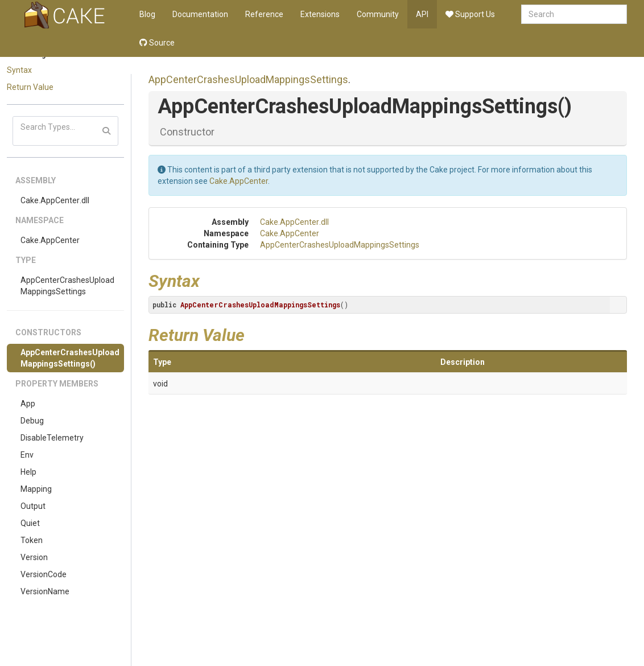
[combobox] (574, 14)
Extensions (320, 14)
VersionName (45, 591)
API (422, 14)
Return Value (30, 87)
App (28, 404)
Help (28, 472)
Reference (264, 14)
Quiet (30, 523)
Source (157, 43)
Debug (32, 421)
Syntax (19, 70)
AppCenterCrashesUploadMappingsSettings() (70, 358)
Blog (147, 14)
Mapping (36, 489)
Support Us (470, 14)
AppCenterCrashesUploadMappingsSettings (67, 286)
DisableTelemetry (52, 438)
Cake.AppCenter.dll (55, 200)
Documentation (200, 14)
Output (33, 506)
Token (32, 540)
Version (34, 557)
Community (378, 14)
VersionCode (44, 574)
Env (27, 455)
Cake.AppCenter (50, 240)
